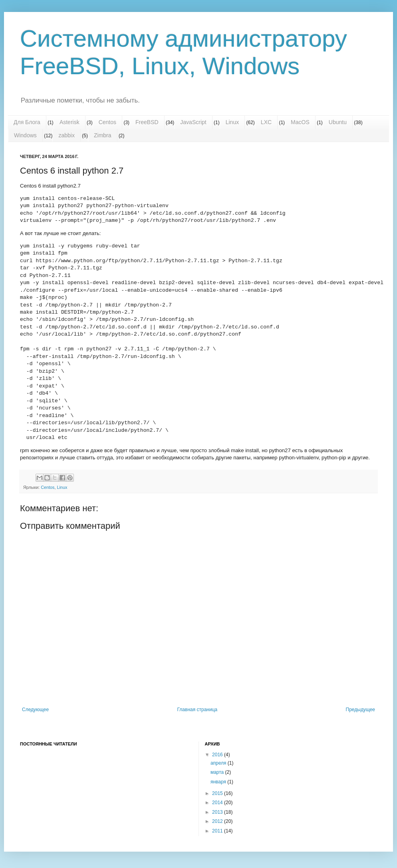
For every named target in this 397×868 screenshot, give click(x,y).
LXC (266, 122)
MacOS (300, 122)
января (219, 782)
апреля (219, 763)
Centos (107, 122)
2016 (218, 755)
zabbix (66, 135)
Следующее (35, 710)
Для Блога (27, 122)
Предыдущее (360, 710)
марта (218, 772)
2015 (218, 793)
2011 (218, 831)
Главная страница (198, 710)
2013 (218, 812)
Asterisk (69, 122)
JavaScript (193, 122)
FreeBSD (147, 122)
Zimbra (103, 135)
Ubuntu (338, 122)
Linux (232, 122)
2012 (218, 821)
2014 (218, 803)
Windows (25, 135)
